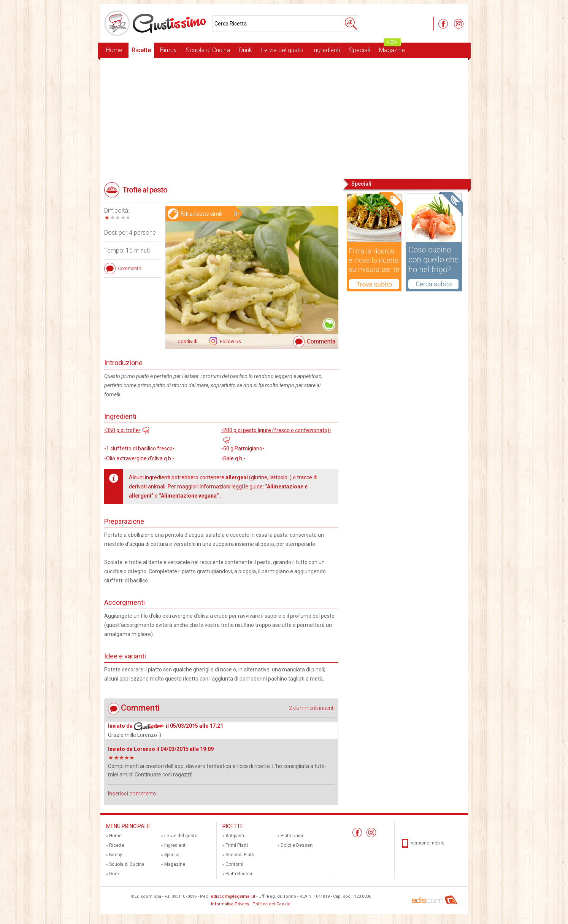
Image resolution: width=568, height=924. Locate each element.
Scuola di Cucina (208, 50)
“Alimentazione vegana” (190, 496)
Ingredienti (326, 50)
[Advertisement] (284, 118)
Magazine (392, 48)
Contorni (234, 864)
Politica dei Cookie (271, 904)
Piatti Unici (292, 836)
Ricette (141, 50)
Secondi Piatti (240, 855)
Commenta (321, 341)
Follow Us (230, 342)
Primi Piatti (237, 845)
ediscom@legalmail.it (233, 896)
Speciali (359, 50)
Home (114, 50)
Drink (246, 50)
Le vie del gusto (282, 50)
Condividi (187, 342)
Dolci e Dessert (297, 845)
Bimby (168, 50)
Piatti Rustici (239, 874)
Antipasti (235, 836)
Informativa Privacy (230, 904)
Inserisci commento (132, 794)
